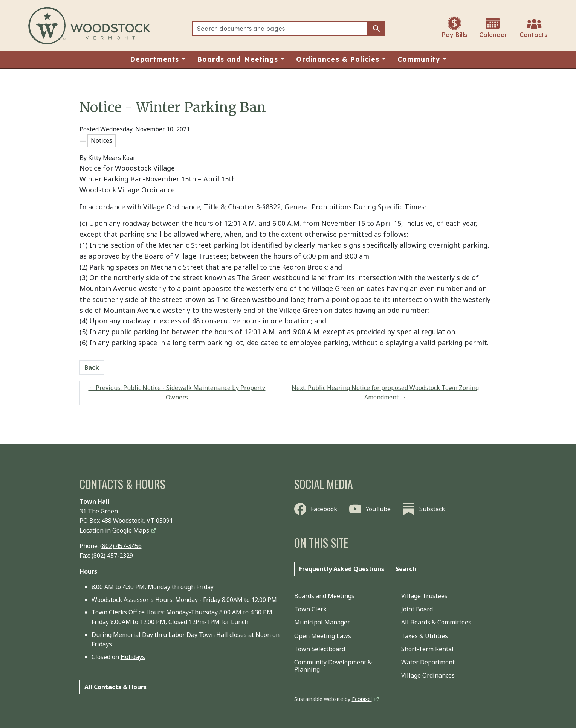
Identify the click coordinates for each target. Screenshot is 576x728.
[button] (157, 59)
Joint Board (417, 609)
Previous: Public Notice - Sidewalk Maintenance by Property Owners (177, 393)
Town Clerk (310, 609)
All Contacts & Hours (115, 687)
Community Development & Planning (333, 666)
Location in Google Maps (114, 530)
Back (92, 367)
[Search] (280, 29)
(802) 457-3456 (121, 546)
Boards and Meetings (324, 596)
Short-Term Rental (427, 649)
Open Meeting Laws (323, 636)
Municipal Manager (322, 622)
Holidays (133, 657)
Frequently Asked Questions (342, 569)
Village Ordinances (428, 675)
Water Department (428, 662)
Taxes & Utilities (425, 636)
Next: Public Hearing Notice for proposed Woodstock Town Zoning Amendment (385, 393)
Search (406, 569)
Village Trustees (424, 596)
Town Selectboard (320, 649)
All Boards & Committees (436, 622)
